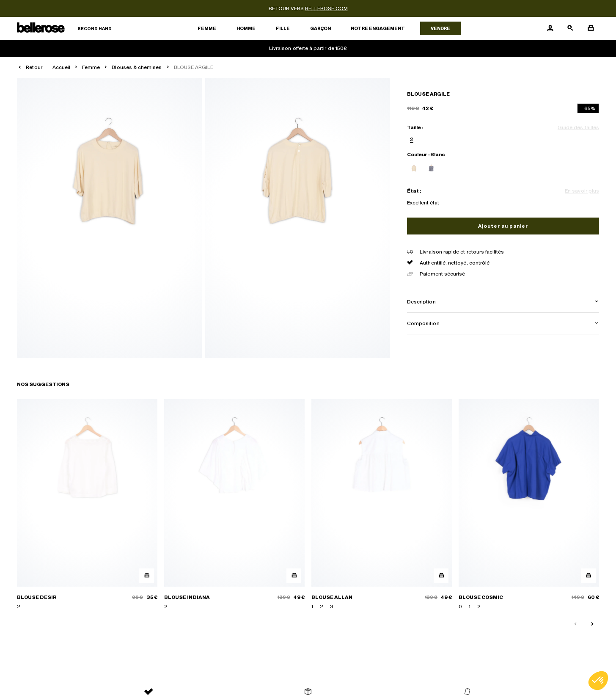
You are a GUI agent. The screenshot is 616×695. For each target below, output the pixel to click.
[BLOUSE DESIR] (87, 505)
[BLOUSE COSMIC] (529, 505)
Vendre (440, 28)
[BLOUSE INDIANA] (234, 505)
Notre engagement (378, 28)
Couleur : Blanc (426, 154)
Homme (246, 28)
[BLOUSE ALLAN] (382, 505)
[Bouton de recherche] (570, 28)
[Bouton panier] (591, 28)
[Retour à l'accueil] (64, 29)
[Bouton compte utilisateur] (550, 28)
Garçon (320, 28)
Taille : (415, 127)
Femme (207, 28)
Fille (283, 28)
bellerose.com (326, 8)
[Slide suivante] (592, 624)
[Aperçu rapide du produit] (147, 576)
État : (414, 191)
